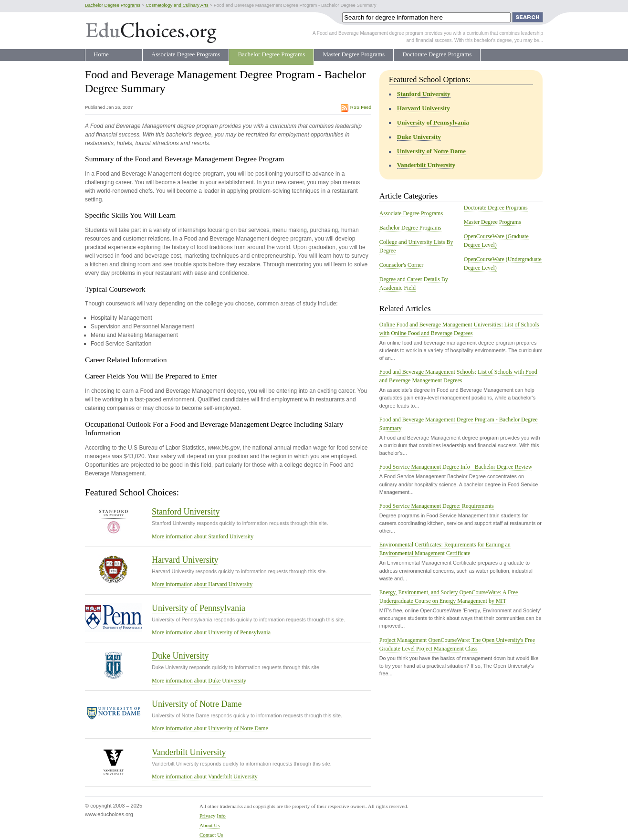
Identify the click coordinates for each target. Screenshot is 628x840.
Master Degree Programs (354, 54)
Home (101, 54)
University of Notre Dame (197, 704)
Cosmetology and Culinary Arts (177, 5)
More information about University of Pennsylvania (211, 632)
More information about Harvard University (202, 584)
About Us (209, 825)
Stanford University (186, 512)
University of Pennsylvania (199, 608)
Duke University (180, 656)
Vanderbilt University (189, 752)
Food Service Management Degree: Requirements (437, 506)
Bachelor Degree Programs (271, 54)
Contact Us (211, 835)
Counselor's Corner (401, 265)
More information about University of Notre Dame (210, 728)
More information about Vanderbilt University (205, 777)
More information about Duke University (199, 681)
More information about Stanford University (203, 536)
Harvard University (185, 560)
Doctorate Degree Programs (437, 54)
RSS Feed (361, 107)
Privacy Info (213, 816)
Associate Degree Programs (186, 54)
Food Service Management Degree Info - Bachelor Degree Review (456, 467)
